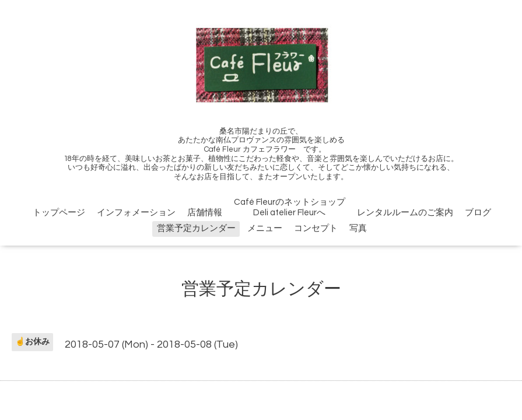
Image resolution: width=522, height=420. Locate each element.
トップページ (59, 213)
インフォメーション (136, 213)
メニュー (265, 228)
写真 (358, 228)
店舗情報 (205, 213)
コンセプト (316, 228)
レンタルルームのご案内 (405, 213)
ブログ (478, 213)
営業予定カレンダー (196, 228)
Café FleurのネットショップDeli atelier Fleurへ (290, 207)
